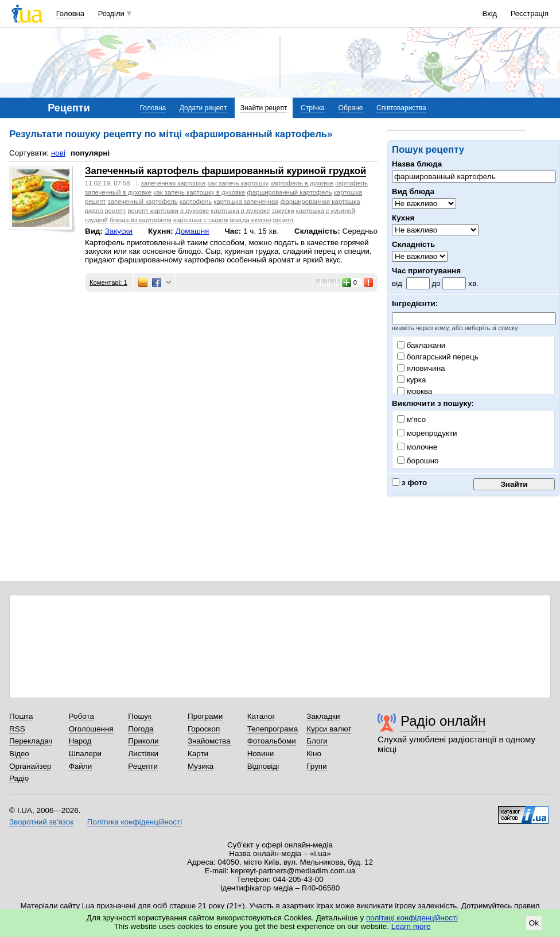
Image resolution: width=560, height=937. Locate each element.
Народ (80, 741)
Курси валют (329, 729)
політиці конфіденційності (412, 918)
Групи (316, 766)
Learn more (411, 926)
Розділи (111, 13)
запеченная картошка (174, 183)
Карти (198, 754)
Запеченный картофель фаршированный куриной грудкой (225, 171)
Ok (534, 923)
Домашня (192, 231)
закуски (283, 211)
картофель (196, 202)
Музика (201, 766)
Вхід (490, 13)
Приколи (143, 741)
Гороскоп (204, 729)
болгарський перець (438, 357)
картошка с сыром (201, 220)
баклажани (421, 345)
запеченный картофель (143, 202)
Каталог (261, 716)
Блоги (317, 741)
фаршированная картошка (320, 202)
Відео (19, 754)
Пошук (140, 716)
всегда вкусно (250, 220)
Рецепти (143, 766)
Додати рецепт (203, 108)
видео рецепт (105, 211)
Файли (81, 766)
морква (415, 391)
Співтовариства (401, 108)
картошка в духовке (241, 211)
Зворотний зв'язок (41, 822)
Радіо (19, 778)
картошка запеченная (246, 202)
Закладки (323, 716)
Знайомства (209, 741)
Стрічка (313, 108)
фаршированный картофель (289, 192)
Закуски (119, 231)
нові (58, 153)
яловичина (421, 368)
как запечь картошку (238, 183)
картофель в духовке (302, 183)
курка (411, 380)
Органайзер (30, 766)
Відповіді (263, 766)
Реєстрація (530, 13)
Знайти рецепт (264, 108)
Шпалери (85, 754)
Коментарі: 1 (108, 282)
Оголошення (91, 729)
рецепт (283, 220)
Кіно (314, 754)
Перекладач (31, 741)
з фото (409, 483)
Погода (141, 729)
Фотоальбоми (272, 741)
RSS (17, 729)
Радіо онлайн (443, 721)
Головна (70, 13)
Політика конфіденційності (135, 822)
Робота (81, 716)
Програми (205, 716)
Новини (261, 754)
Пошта (21, 716)
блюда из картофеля (141, 220)
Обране (351, 108)
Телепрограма (273, 729)
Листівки (143, 754)
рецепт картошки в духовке (168, 211)
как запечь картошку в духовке (199, 192)
